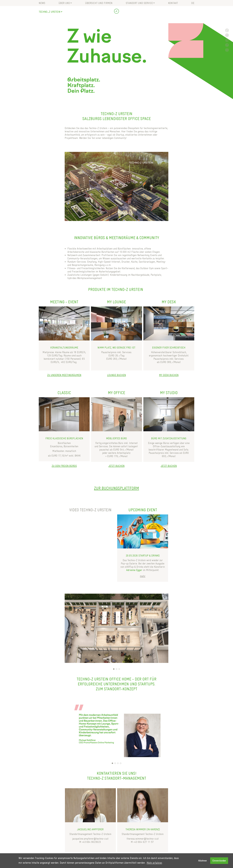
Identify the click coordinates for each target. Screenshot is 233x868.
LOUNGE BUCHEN (117, 375)
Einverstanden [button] (219, 861)
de (193, 3)
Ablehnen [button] (203, 861)
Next (165, 630)
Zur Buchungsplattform (117, 488)
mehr (143, 576)
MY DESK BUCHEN (169, 375)
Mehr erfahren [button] (154, 863)
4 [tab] (121, 763)
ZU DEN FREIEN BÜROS (64, 466)
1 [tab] (114, 669)
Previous (68, 630)
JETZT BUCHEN (117, 466)
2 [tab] (117, 669)
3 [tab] (119, 669)
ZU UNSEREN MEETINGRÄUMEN (64, 375)
